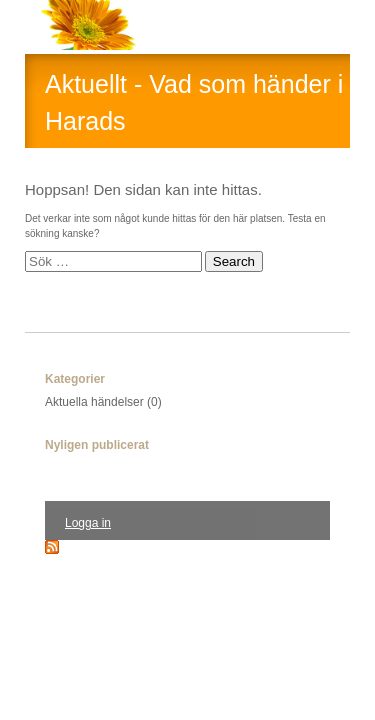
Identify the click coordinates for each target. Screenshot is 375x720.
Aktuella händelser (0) (103, 402)
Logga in (88, 523)
